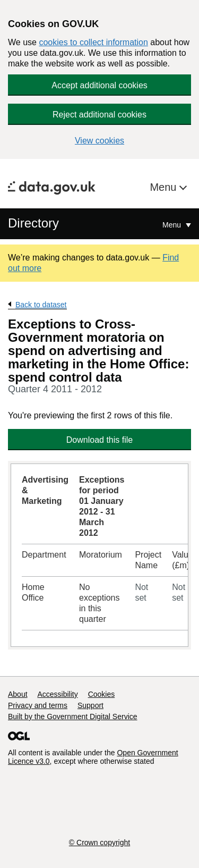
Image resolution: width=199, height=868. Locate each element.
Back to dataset (41, 305)
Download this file (99, 440)
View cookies (99, 141)
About (18, 694)
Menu (165, 187)
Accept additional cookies (99, 85)
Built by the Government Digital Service (73, 717)
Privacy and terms (38, 705)
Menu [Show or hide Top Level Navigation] (173, 225)
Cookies (102, 694)
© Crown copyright (99, 842)
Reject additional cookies (99, 115)
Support (90, 705)
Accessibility (57, 694)
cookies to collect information (93, 42)
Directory (33, 223)
